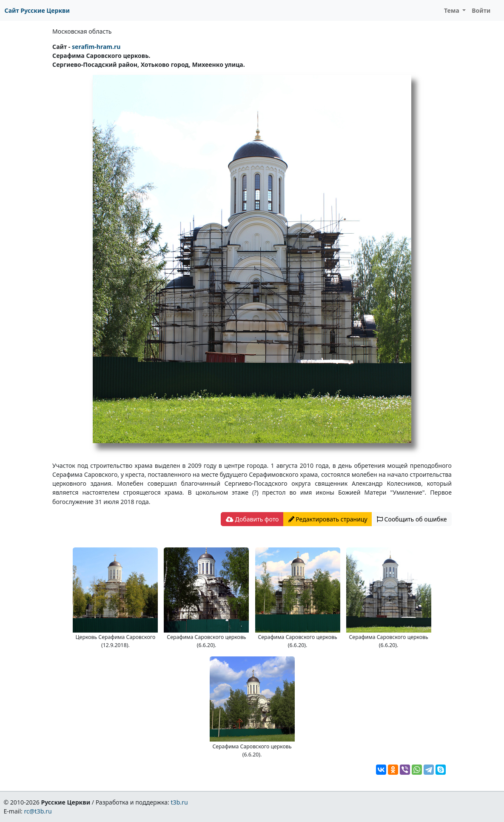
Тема (453, 10)
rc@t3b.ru (38, 811)
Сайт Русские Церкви (37, 10)
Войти (481, 10)
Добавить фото (252, 519)
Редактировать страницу (328, 519)
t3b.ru (179, 802)
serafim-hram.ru (96, 47)
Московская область (82, 31)
